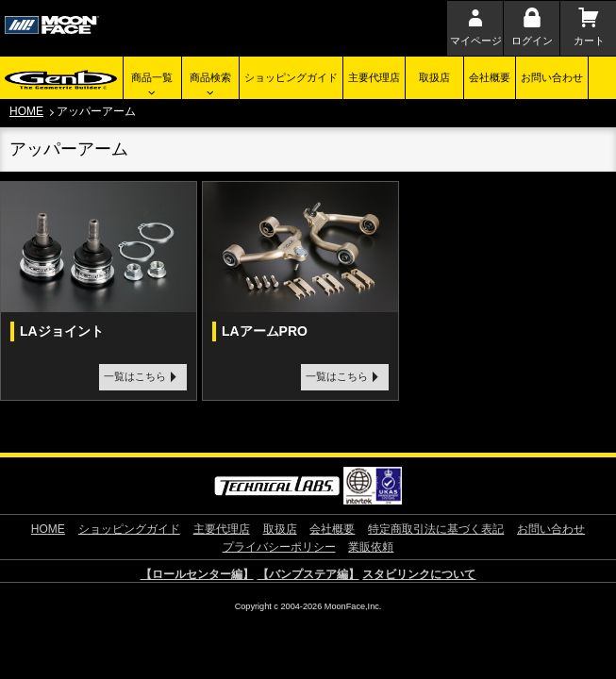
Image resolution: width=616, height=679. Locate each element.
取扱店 (434, 77)
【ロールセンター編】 (197, 574)
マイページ (476, 41)
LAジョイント (62, 331)
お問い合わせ (552, 77)
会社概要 (490, 77)
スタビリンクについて (419, 574)
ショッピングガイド (291, 77)
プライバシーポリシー (279, 547)
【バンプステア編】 (308, 574)
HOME (26, 111)
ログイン (532, 41)
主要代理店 (374, 77)
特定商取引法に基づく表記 (436, 529)
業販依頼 (371, 547)
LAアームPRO (265, 331)
